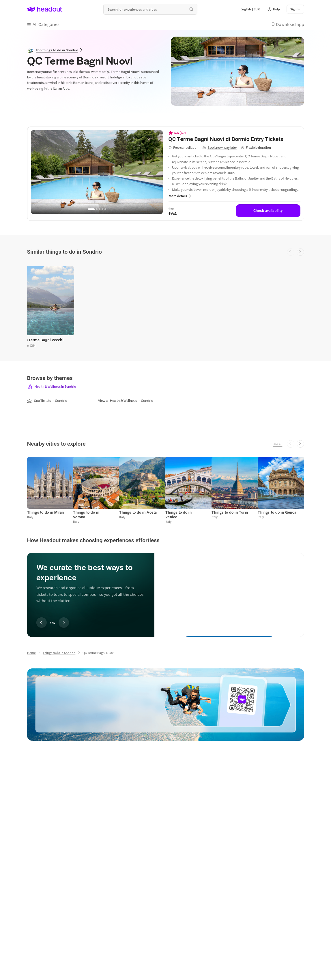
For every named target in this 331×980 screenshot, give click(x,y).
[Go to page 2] (97, 209)
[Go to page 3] (100, 209)
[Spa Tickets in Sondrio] (47, 401)
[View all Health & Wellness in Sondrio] (126, 400)
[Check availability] (268, 211)
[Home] (31, 653)
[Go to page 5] (105, 209)
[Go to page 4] (102, 209)
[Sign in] (295, 9)
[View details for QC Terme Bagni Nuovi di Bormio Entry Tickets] (234, 139)
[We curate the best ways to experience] (229, 590)
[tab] (52, 387)
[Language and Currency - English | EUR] (250, 9)
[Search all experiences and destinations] (150, 9)
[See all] (277, 444)
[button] (274, 9)
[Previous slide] (42, 623)
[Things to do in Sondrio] (59, 653)
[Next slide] (300, 252)
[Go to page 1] (91, 209)
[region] (97, 172)
